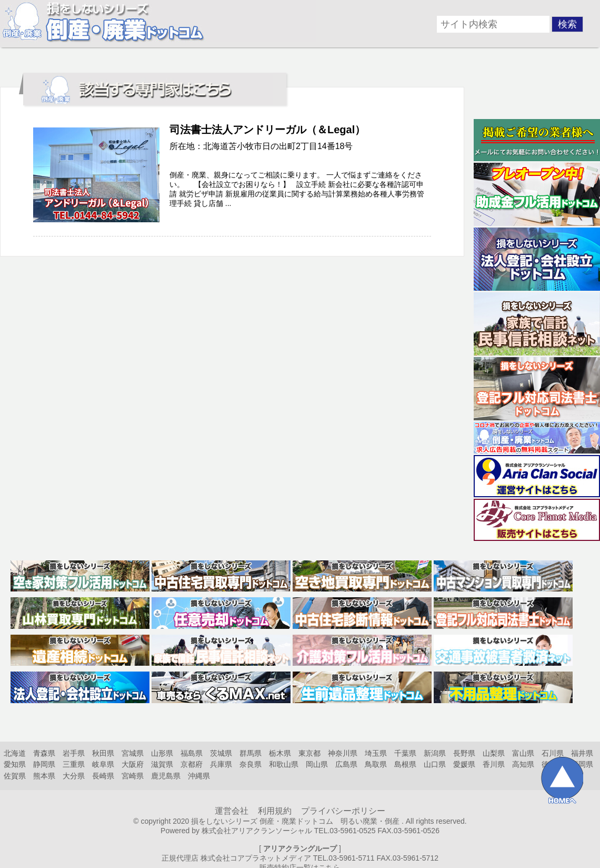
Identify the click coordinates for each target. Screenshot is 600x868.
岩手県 (74, 753)
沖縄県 (199, 776)
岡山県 (317, 764)
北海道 (15, 753)
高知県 (523, 764)
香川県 (494, 764)
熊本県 (44, 776)
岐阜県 (103, 764)
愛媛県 (464, 764)
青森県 (44, 753)
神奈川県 (343, 753)
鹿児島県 (166, 776)
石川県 (553, 753)
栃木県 (280, 753)
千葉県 (405, 753)
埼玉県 (376, 753)
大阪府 (133, 764)
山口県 (435, 764)
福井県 (582, 753)
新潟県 (435, 753)
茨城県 (221, 753)
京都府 (192, 764)
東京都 (309, 753)
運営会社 (232, 811)
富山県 (523, 753)
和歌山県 (284, 764)
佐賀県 (15, 776)
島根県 (405, 764)
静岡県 (44, 764)
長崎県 (103, 776)
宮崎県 (133, 776)
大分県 (74, 776)
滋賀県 (162, 764)
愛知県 (15, 764)
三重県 (74, 764)
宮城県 (133, 753)
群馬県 (251, 753)
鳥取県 (376, 764)
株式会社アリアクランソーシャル (257, 831)
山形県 (162, 753)
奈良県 (251, 764)
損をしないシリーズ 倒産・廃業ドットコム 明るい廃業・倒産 (295, 821)
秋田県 (103, 753)
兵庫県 (221, 764)
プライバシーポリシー (343, 811)
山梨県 (494, 753)
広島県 (346, 764)
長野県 (464, 753)
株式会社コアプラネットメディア (256, 858)
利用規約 (275, 811)
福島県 (192, 753)
